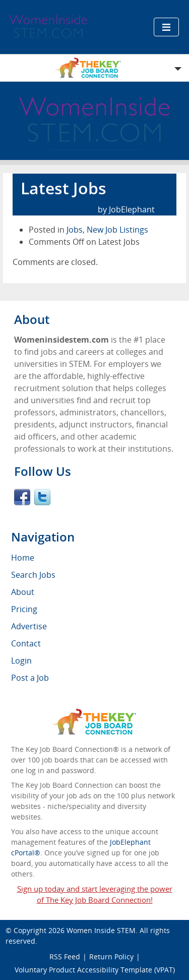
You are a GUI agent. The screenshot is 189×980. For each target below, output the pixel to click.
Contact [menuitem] (26, 643)
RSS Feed (65, 957)
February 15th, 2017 (56, 209)
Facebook (22, 497)
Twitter (42, 497)
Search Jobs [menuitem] (33, 575)
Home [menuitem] (23, 558)
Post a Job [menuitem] (30, 678)
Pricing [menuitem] (24, 609)
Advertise (29, 626)
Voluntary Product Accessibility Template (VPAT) (95, 970)
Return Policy (111, 957)
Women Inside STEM (101, 930)
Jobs (75, 230)
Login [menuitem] (21, 661)
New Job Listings (117, 230)
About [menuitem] (23, 592)
